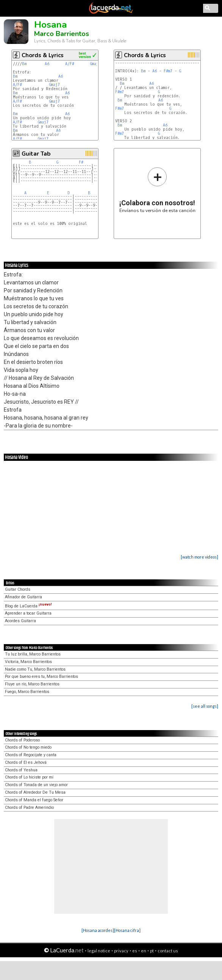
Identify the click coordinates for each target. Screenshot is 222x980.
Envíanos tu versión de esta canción (157, 190)
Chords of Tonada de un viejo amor (36, 785)
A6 (47, 64)
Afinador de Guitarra (23, 597)
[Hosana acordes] (98, 930)
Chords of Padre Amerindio (29, 808)
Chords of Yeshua (21, 770)
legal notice (99, 951)
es (135, 951)
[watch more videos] (199, 557)
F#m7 (168, 71)
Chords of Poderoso (22, 740)
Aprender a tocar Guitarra (28, 613)
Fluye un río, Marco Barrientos (32, 684)
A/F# (70, 64)
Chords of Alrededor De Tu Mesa (35, 792)
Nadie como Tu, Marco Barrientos (35, 669)
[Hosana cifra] (127, 930)
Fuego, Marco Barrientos (27, 692)
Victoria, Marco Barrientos (28, 662)
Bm (24, 64)
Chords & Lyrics (43, 55)
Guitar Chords (18, 589)
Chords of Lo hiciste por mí (29, 777)
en (144, 951)
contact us (168, 951)
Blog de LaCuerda (28, 606)
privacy (121, 951)
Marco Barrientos (62, 34)
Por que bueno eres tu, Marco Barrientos (41, 676)
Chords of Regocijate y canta (31, 755)
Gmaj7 (95, 64)
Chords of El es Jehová (26, 762)
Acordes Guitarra (20, 621)
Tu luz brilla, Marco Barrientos (33, 654)
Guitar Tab (36, 154)
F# (81, 162)
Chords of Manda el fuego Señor (34, 800)
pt (152, 951)
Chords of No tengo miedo (28, 747)
